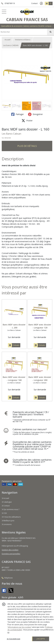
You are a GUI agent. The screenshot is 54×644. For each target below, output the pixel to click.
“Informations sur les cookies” (20, 627)
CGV (4, 513)
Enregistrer (35, 114)
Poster (27, 121)
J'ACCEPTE (41, 639)
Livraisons (7, 524)
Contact (34, 3)
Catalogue (7, 502)
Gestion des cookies (10, 550)
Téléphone (7, 578)
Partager (18, 114)
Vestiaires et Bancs (23, 40)
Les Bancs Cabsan (11, 134)
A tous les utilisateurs (11, 517)
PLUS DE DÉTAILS (27, 146)
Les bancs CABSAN (11, 45)
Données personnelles (11, 554)
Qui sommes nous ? (11, 509)
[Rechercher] (51, 32)
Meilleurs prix (8, 521)
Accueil (7, 40)
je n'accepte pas (14, 639)
